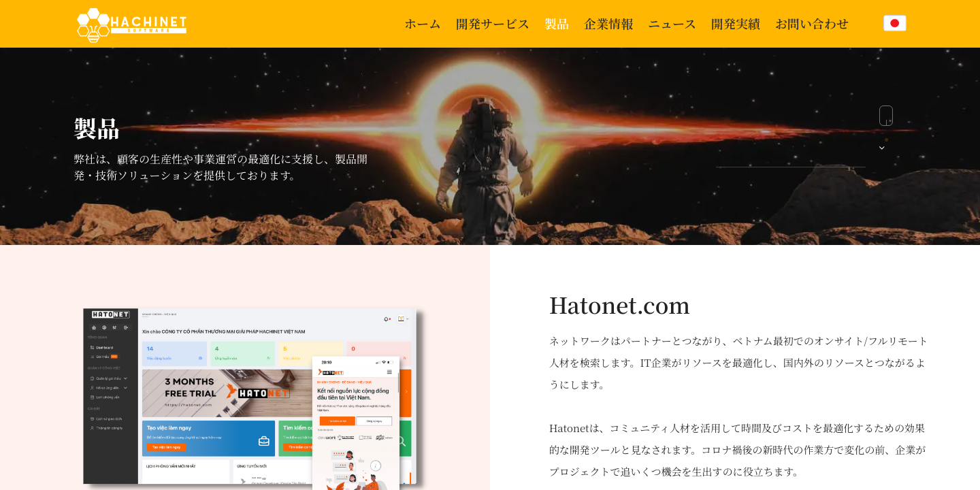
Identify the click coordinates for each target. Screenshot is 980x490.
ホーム (423, 23)
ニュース (672, 23)
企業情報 (608, 23)
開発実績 (736, 23)
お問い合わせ (812, 23)
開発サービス (493, 23)
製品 (557, 23)
